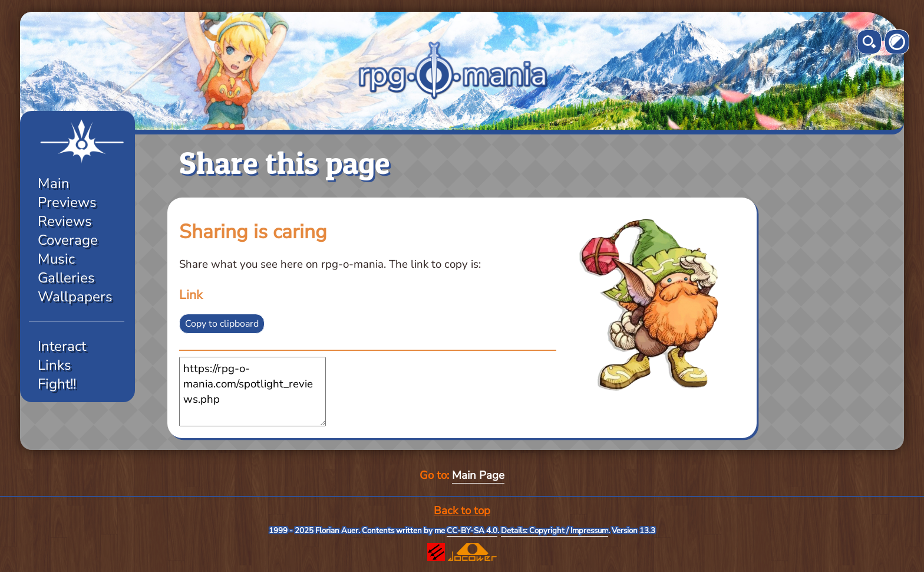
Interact (62, 346)
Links (55, 365)
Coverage (68, 240)
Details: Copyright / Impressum (555, 531)
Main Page (478, 475)
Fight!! (57, 384)
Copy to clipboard (222, 324)
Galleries (66, 278)
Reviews (65, 221)
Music (56, 259)
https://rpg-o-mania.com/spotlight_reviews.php (253, 392)
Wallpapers (75, 297)
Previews (67, 202)
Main (54, 183)
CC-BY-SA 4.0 (472, 531)
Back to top (462, 511)
